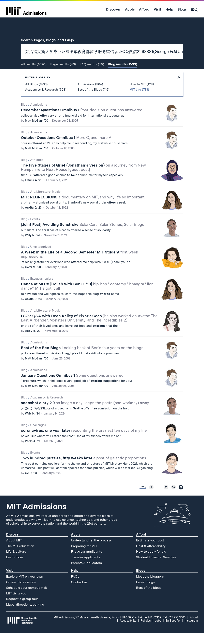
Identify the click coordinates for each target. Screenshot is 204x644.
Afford (141, 545)
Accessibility (128, 632)
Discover (13, 545)
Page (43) (63, 75)
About (194, 628)
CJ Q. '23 (31, 484)
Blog (24, 116)
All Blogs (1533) (36, 95)
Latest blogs (145, 593)
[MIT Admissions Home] (26, 9)
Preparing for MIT (84, 557)
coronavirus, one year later (84, 442)
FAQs (75, 587)
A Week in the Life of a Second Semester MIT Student (79, 265)
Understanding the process (91, 551)
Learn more (15, 568)
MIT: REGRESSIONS (83, 208)
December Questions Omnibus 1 (82, 121)
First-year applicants (86, 563)
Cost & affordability (151, 557)
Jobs (158, 632)
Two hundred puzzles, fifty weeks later (84, 469)
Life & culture (16, 563)
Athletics (37, 171)
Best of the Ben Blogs (83, 359)
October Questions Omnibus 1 (67, 149)
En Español (173, 632)
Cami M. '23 (33, 278)
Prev (143, 498)
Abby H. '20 (33, 342)
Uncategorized (41, 258)
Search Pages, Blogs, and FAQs (50, 40)
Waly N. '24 (32, 246)
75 (166, 498)
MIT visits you (16, 604)
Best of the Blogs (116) (93, 101)
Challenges (38, 436)
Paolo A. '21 (33, 452)
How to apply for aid (151, 563)
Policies (146, 632)
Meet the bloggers (150, 587)
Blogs (141, 582)
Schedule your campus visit (27, 599)
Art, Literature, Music (45, 203)
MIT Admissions (36, 517)
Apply (76, 545)
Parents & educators (86, 574)
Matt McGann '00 (37, 132)
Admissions (39, 116)
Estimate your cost (150, 551)
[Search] (194, 9)
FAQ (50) (92, 75)
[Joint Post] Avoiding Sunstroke (83, 236)
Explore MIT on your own (25, 587)
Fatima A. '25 (34, 191)
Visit (9, 582)
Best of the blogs (149, 599)
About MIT (14, 551)
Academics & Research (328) (46, 101)
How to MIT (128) (142, 95)
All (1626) (34, 75)
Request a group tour (22, 610)
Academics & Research (47, 409)
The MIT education (20, 557)
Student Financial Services (156, 568)
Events (35, 230)
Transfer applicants (85, 568)
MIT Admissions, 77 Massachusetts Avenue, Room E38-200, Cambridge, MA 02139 (107, 628)
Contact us (79, 593)
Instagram (191, 632)
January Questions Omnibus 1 (73, 386)
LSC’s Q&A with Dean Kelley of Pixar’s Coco (89, 329)
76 (173, 498)
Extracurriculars (42, 290)
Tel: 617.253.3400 (174, 628)
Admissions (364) (90, 95)
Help (75, 582)
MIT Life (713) (139, 101)
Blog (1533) (122, 75)
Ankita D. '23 (33, 219)
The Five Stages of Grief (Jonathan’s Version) (83, 178)
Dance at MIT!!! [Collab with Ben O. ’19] (87, 297)
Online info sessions (21, 593)
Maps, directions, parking (25, 615)
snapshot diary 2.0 (85, 414)
